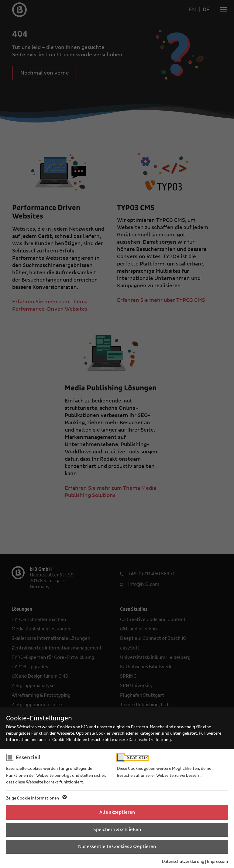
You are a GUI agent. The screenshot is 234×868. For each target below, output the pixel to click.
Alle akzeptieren (117, 812)
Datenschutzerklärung (183, 862)
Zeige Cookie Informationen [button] (36, 798)
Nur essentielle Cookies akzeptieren (117, 846)
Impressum (217, 862)
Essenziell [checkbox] (28, 758)
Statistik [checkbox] (137, 758)
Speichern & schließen (117, 830)
